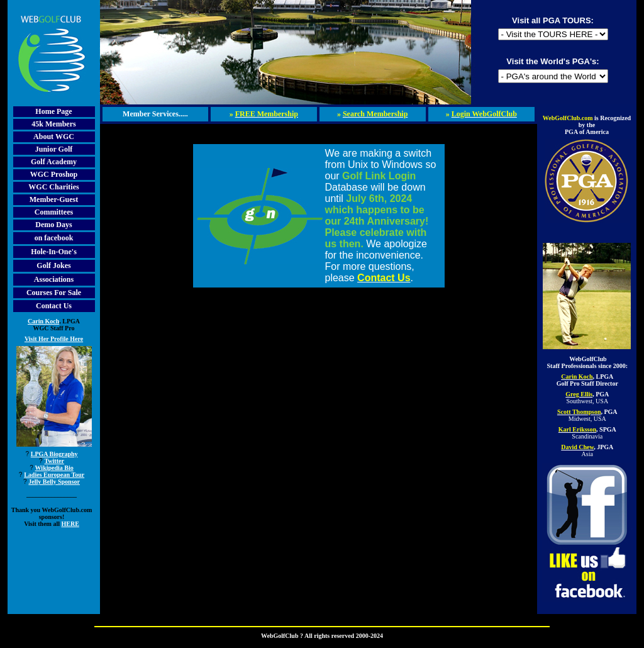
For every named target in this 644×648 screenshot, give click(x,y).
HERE (70, 524)
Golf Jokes (53, 265)
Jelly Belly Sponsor (54, 482)
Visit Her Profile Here (54, 339)
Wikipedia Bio (54, 468)
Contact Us (54, 306)
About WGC (54, 137)
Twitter (54, 461)
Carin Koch (43, 321)
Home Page (53, 111)
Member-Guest (54, 199)
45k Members (53, 124)
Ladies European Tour (54, 475)
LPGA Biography (54, 454)
